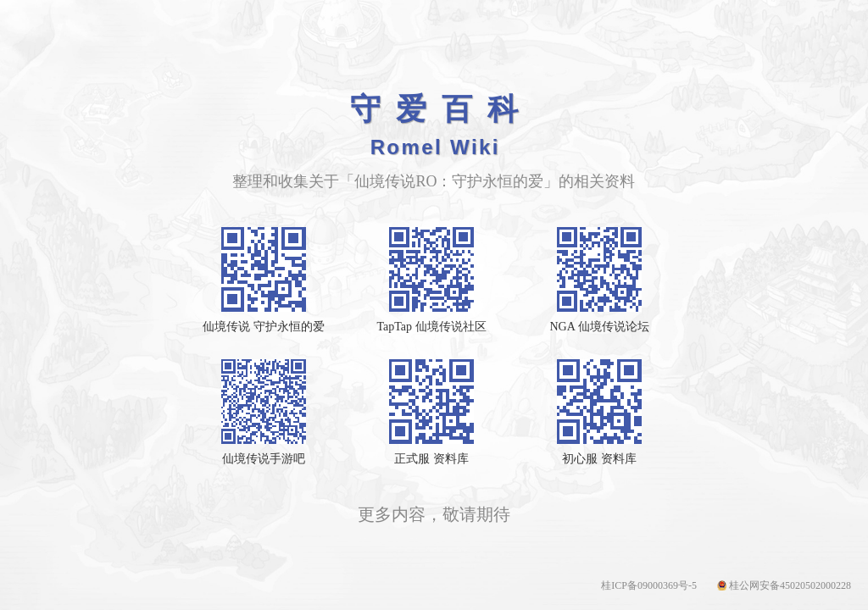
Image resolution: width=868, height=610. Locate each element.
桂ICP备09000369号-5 (649, 585)
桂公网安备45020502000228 (790, 585)
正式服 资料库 (431, 459)
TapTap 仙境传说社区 (431, 327)
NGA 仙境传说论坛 (599, 327)
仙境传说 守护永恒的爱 (264, 327)
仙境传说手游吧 (264, 459)
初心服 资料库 (599, 459)
